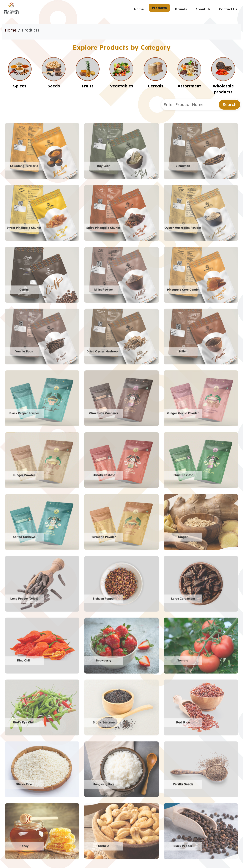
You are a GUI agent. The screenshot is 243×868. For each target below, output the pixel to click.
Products (159, 8)
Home (139, 9)
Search (229, 104)
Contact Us (228, 9)
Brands (181, 9)
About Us (203, 9)
